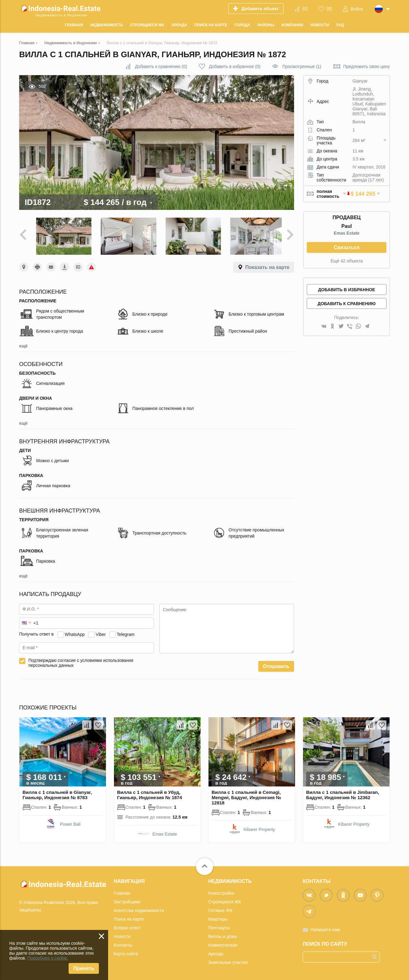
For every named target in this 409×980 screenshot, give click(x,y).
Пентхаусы (219, 926)
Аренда (216, 952)
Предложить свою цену (367, 66)
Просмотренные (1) (302, 66)
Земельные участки (228, 961)
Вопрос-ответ (127, 926)
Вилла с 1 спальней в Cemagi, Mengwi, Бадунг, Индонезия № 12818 (246, 796)
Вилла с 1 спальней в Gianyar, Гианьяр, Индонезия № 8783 (57, 793)
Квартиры (218, 918)
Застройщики (127, 900)
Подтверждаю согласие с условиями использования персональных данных (81, 661)
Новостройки (221, 892)
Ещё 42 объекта (347, 261)
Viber (101, 633)
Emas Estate (346, 233)
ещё (23, 344)
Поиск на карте (129, 918)
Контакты (123, 944)
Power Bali (70, 823)
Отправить (276, 665)
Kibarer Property (259, 828)
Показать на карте (267, 266)
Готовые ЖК (220, 909)
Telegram (126, 633)
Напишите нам (325, 928)
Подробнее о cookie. (48, 958)
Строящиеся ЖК (225, 900)
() (305, 9)
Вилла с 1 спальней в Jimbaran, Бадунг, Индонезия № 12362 (343, 793)
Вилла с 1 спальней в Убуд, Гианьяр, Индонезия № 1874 (150, 793)
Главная (122, 892)
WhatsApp (75, 633)
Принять (84, 968)
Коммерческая (223, 944)
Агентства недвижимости (139, 909)
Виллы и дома (223, 935)
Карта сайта (126, 952)
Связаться (346, 247)
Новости (122, 935)
